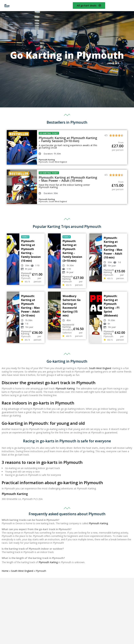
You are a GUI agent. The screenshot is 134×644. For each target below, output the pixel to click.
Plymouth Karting (65, 388)
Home (5, 571)
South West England (100, 368)
